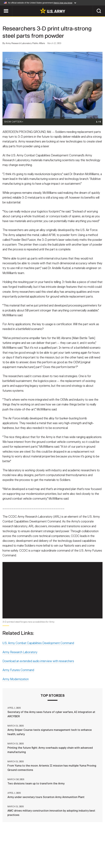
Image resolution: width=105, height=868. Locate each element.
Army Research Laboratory (20, 653)
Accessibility (82, 851)
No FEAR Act (36, 856)
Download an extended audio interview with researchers (38, 662)
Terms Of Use (59, 851)
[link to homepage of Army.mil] (52, 11)
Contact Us (22, 851)
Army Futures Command (18, 671)
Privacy (40, 851)
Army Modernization (16, 680)
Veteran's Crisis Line (63, 856)
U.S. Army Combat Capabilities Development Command (38, 644)
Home (6, 851)
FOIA (99, 851)
